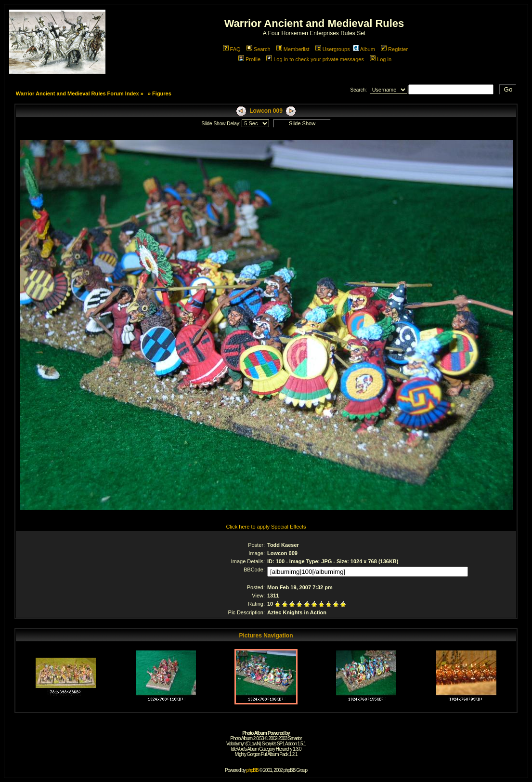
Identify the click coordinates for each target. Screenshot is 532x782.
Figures (162, 93)
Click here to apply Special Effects (266, 527)
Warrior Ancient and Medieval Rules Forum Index (78, 93)
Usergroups (333, 49)
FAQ (232, 49)
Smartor (295, 738)
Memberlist (293, 49)
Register (394, 49)
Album (364, 49)
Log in (381, 59)
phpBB (253, 770)
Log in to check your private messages (315, 59)
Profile (249, 59)
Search (259, 49)
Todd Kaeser (283, 545)
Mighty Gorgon (247, 754)
